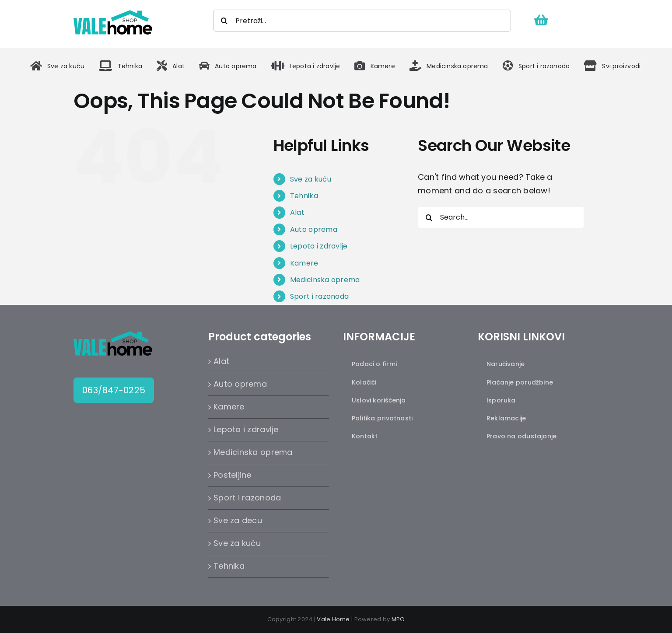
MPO (398, 619)
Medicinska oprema (325, 280)
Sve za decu (238, 520)
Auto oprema (314, 229)
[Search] (224, 21)
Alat (297, 212)
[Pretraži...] (362, 21)
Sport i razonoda (319, 296)
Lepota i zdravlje (319, 246)
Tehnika (304, 196)
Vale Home (333, 619)
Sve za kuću (311, 179)
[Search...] (501, 217)
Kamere (304, 263)
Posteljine (233, 475)
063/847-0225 (114, 390)
